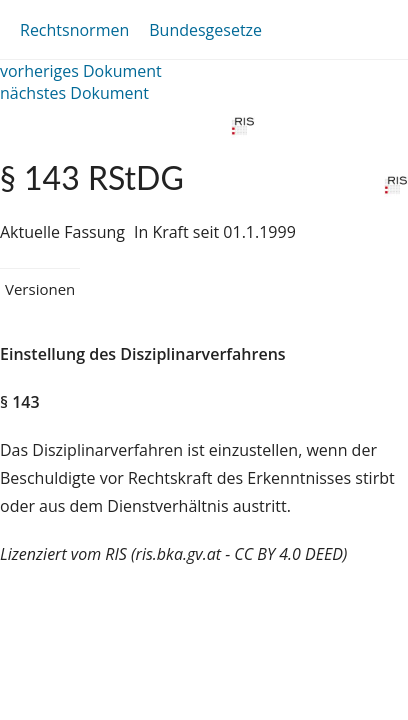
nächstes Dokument (74, 93)
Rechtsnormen (74, 30)
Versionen (40, 289)
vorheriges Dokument (81, 71)
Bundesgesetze (205, 30)
